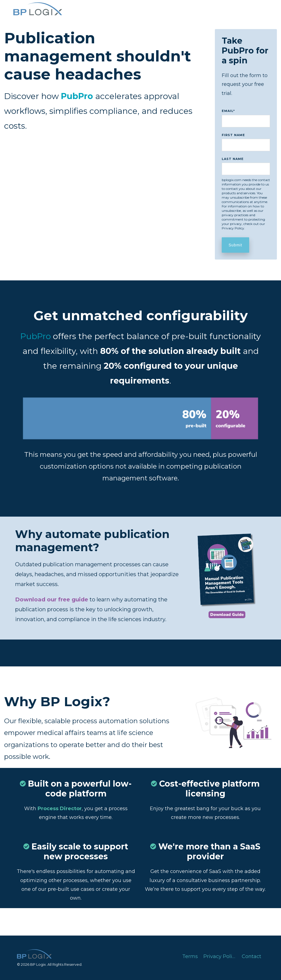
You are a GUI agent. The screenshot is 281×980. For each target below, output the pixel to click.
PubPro (36, 336)
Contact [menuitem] (252, 956)
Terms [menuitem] (190, 956)
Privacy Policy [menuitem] (220, 956)
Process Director (60, 809)
